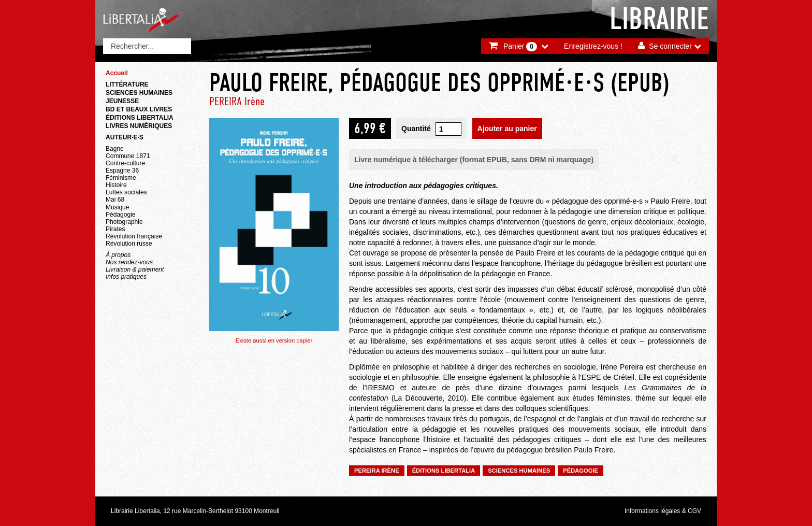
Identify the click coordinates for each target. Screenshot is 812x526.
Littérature (127, 84)
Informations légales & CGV (663, 511)
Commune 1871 (128, 156)
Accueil (117, 73)
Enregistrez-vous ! (593, 46)
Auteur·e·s (125, 137)
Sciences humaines (139, 93)
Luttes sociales (126, 192)
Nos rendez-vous (129, 262)
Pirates (115, 229)
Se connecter (670, 46)
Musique (117, 207)
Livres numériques (139, 126)
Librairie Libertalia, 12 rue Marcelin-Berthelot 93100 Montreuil (195, 511)
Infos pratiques (126, 277)
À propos (118, 255)
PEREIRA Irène (237, 101)
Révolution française (134, 236)
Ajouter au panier (507, 129)
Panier (520, 47)
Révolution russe (129, 244)
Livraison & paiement (135, 269)
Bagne (115, 149)
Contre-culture (125, 163)
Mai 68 (115, 200)
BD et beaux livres (139, 109)
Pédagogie (121, 215)
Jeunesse (122, 101)
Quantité (416, 129)
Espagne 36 (122, 170)
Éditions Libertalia (140, 118)
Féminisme (121, 178)
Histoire (116, 185)
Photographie (124, 222)
